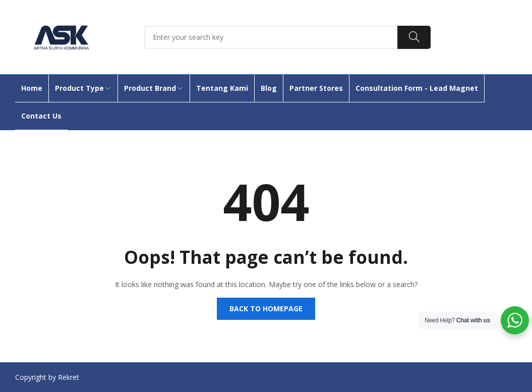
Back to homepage (266, 309)
